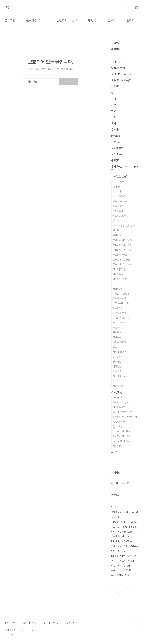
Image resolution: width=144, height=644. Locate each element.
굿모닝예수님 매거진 (122, 264)
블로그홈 (10, 20)
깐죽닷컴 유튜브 (36, 20)
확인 (68, 82)
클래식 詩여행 (120, 342)
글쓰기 (111, 20)
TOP (136, 624)
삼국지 (127, 566)
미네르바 (115, 541)
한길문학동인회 (120, 407)
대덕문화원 (118, 308)
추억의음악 (116, 512)
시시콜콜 (117, 337)
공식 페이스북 (30, 623)
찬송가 (131, 561)
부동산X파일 (117, 575)
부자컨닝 (117, 235)
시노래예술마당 (120, 352)
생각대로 (117, 187)
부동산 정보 (117, 148)
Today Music (129, 527)
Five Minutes (120, 376)
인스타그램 (123, 589)
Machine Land (121, 201)
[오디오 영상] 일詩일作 (124, 226)
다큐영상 (117, 366)
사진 (113, 105)
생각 (113, 93)
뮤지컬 (114, 561)
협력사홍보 (118, 206)
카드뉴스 (117, 230)
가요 (127, 575)
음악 (115, 347)
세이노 (127, 512)
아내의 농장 (118, 182)
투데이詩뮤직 (119, 323)
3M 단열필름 (119, 196)
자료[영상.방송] (119, 176)
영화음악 (134, 546)
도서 (113, 123)
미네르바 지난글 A (121, 431)
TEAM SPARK (120, 313)
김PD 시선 (117, 62)
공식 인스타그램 (51, 623)
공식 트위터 (10, 623)
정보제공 (116, 142)
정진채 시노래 (119, 298)
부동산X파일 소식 (121, 255)
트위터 (132, 589)
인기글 (125, 483)
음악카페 (116, 130)
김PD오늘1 (118, 426)
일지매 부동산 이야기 (123, 412)
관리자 (130, 20)
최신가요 (132, 556)
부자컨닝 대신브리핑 (122, 240)
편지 (113, 99)
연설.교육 (117, 371)
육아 (113, 117)
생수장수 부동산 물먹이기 (125, 417)
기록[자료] (117, 392)
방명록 (92, 20)
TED (115, 381)
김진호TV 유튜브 (67, 20)
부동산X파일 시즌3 (122, 245)
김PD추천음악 (118, 522)
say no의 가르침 (121, 441)
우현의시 (117, 328)
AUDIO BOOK (120, 216)
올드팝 (123, 561)
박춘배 (131, 536)
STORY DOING (121, 318)
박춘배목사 (116, 566)
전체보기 (116, 43)
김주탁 (135, 512)
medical (116, 136)
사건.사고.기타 (120, 386)
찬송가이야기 (117, 570)
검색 (128, 7)
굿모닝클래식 (119, 211)
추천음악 (115, 536)
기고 (115, 284)
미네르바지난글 (118, 551)
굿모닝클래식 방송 (121, 303)
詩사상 (116, 221)
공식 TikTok (73, 623)
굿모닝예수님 (128, 541)
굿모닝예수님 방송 (121, 260)
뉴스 (113, 56)
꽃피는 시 (117, 332)
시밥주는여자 (119, 289)
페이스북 (115, 589)
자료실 (115, 452)
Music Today (118, 556)
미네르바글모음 (118, 532)
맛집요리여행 (118, 68)
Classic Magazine (123, 402)
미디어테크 (118, 192)
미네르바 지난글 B (121, 436)
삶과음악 (116, 86)
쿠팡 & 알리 (117, 154)
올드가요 (115, 527)
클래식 (129, 570)
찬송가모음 (116, 546)
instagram (118, 397)
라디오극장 (118, 274)
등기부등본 (118, 446)
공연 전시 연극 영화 (121, 74)
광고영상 (117, 362)
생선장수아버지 (120, 422)
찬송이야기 (133, 532)
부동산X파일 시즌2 (122, 250)
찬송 (126, 546)
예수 (124, 536)
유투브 (116, 596)
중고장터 (116, 160)
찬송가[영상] (119, 269)
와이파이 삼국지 (120, 279)
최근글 (115, 483)
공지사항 (116, 49)
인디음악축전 (119, 357)
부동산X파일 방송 (121, 294)
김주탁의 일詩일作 (121, 80)
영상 (113, 111)
